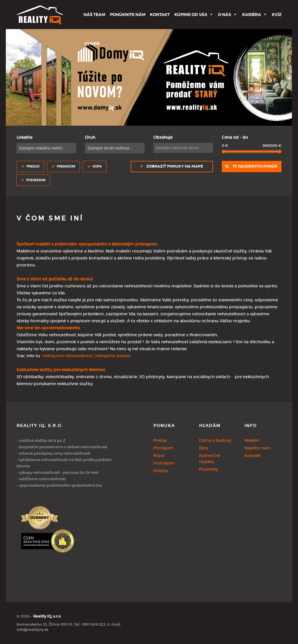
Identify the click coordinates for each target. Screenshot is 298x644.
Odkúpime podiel (112, 356)
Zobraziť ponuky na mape (172, 166)
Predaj (33, 166)
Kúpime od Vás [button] (191, 15)
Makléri (252, 440)
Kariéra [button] (252, 15)
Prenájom (66, 166)
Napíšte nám (258, 448)
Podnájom (36, 180)
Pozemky (208, 469)
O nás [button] (225, 15)
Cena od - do (235, 137)
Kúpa (97, 166)
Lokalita (24, 137)
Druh (90, 137)
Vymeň (92, 44)
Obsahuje (163, 137)
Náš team (94, 15)
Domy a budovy (215, 440)
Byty (203, 448)
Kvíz (277, 15)
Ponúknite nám (128, 15)
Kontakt (160, 15)
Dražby (161, 471)
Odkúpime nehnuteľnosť (67, 356)
